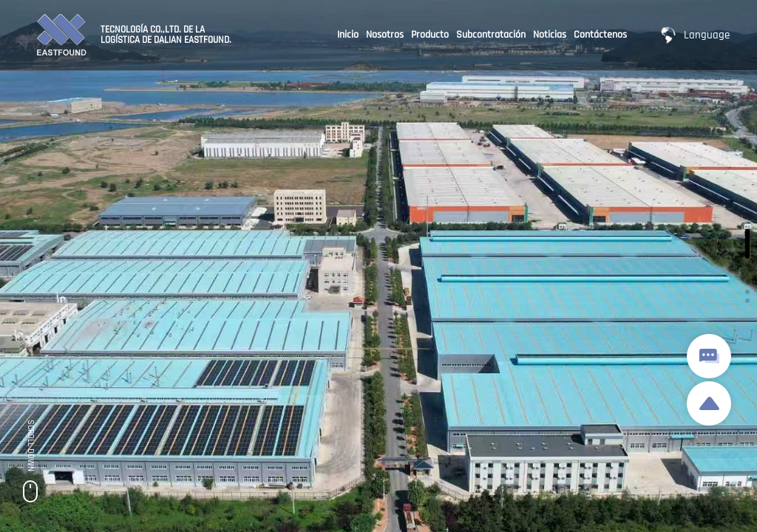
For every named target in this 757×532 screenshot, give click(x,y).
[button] (747, 244)
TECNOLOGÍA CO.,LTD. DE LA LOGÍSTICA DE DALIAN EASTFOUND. (166, 35)
